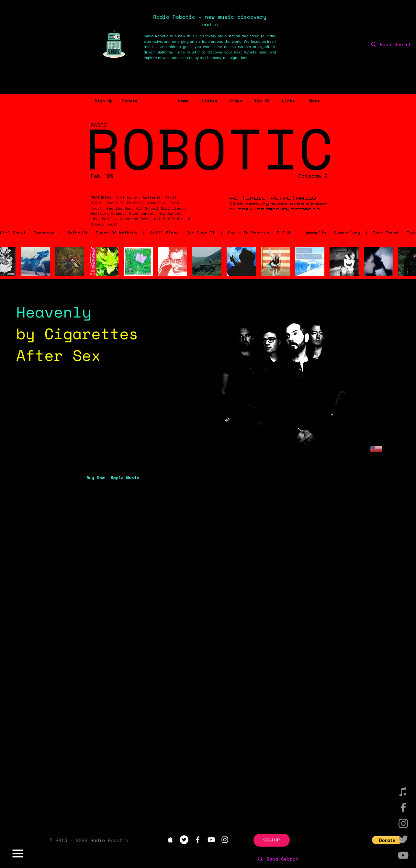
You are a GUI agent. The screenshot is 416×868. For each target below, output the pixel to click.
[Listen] (210, 101)
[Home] (183, 101)
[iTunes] (403, 792)
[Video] (236, 101)
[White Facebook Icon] (198, 840)
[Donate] (130, 101)
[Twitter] (403, 839)
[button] (104, 101)
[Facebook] (403, 808)
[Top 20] (262, 101)
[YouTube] (403, 855)
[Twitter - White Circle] (184, 840)
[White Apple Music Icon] (170, 840)
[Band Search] (303, 859)
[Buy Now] (96, 477)
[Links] (289, 101)
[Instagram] (403, 823)
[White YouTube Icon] (211, 840)
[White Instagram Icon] (225, 840)
